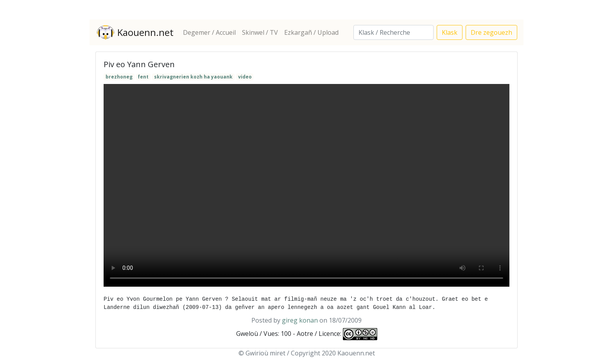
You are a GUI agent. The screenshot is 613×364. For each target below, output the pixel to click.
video (245, 77)
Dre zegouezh (491, 32)
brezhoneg (119, 77)
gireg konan (300, 320)
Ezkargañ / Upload (311, 32)
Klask (450, 32)
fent (143, 77)
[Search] (393, 32)
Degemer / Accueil (209, 32)
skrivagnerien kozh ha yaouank (193, 77)
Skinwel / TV (260, 32)
